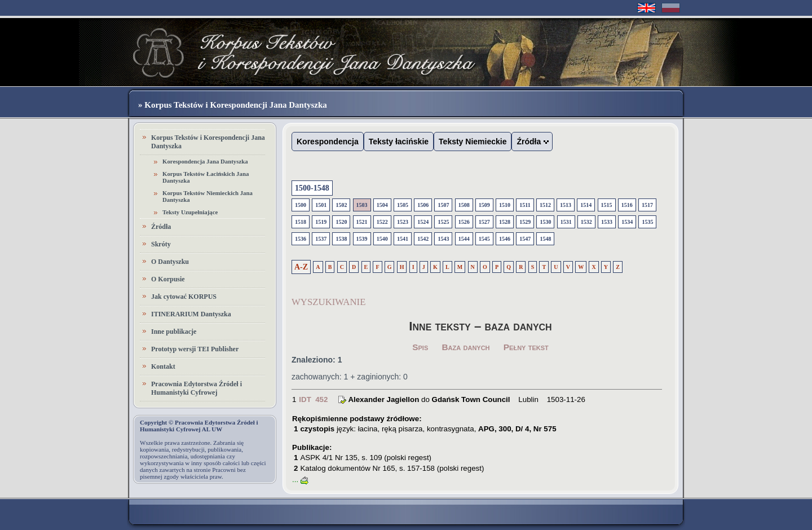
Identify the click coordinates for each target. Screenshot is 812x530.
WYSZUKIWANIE (328, 302)
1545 (484, 239)
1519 (321, 222)
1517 (647, 205)
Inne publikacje (174, 332)
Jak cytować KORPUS (184, 297)
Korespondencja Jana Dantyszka (205, 161)
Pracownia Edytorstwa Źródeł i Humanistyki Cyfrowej (197, 388)
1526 (464, 222)
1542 (423, 239)
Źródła (161, 227)
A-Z (301, 267)
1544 (464, 239)
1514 (586, 205)
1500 (301, 205)
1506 (423, 205)
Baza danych (466, 347)
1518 (301, 222)
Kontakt (163, 366)
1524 (423, 222)
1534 (627, 222)
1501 (321, 205)
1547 (525, 239)
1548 (545, 239)
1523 (403, 222)
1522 (382, 222)
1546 (505, 239)
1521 (362, 222)
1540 (382, 239)
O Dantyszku (170, 262)
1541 (403, 239)
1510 (505, 205)
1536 (301, 239)
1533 (607, 222)
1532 (586, 222)
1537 (321, 239)
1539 (362, 239)
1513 (566, 205)
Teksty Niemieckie (473, 142)
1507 (443, 205)
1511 (525, 205)
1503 (362, 205)
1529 (525, 222)
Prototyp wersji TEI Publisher (195, 349)
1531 (566, 222)
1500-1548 (312, 188)
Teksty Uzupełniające (190, 212)
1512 (545, 205)
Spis (420, 347)
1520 (341, 222)
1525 (443, 222)
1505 (403, 205)
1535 (647, 222)
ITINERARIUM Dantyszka (191, 314)
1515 (607, 205)
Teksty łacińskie (399, 142)
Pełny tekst (526, 347)
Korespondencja (328, 142)
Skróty (161, 244)
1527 (484, 222)
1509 (484, 205)
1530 (545, 222)
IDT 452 (313, 399)
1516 (627, 205)
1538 (341, 239)
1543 (443, 239)
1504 (382, 205)
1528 (505, 222)
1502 (341, 205)
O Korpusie (168, 279)
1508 (464, 205)
